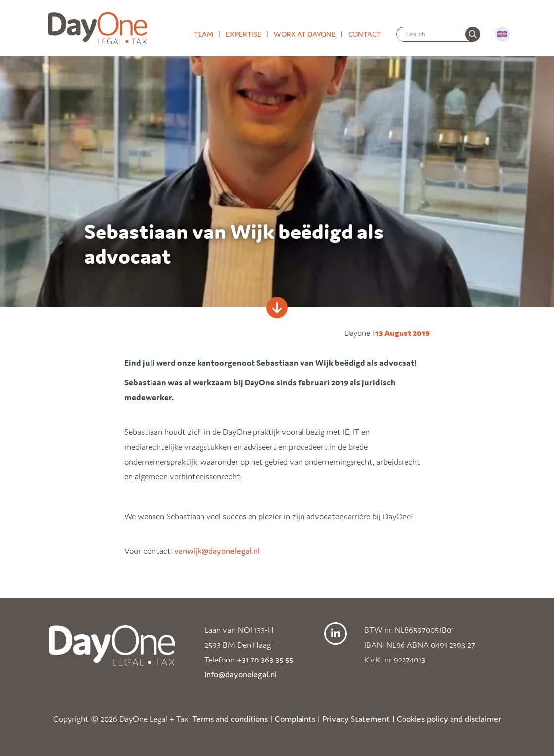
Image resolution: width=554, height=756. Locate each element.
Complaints (295, 719)
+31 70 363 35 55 (265, 660)
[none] (473, 34)
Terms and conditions (230, 719)
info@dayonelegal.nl (241, 674)
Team (203, 34)
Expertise (244, 34)
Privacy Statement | (358, 719)
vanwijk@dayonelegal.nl (218, 551)
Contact (365, 34)
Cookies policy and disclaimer (449, 719)
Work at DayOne (305, 34)
